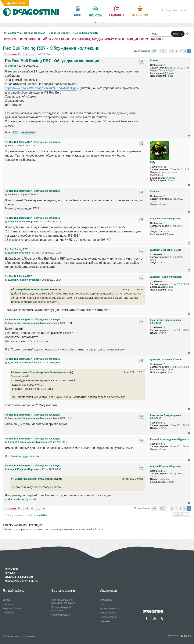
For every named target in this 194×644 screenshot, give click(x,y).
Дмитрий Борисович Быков (166, 250)
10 (165, 65)
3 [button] (172, 51)
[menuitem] (173, 11)
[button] (154, 51)
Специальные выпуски (19, 577)
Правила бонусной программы (61, 609)
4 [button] (176, 51)
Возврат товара (108, 613)
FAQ (152, 162)
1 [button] (165, 51)
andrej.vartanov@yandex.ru (23, 499)
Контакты (105, 621)
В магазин (18, 3)
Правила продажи (61, 615)
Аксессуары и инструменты (22, 581)
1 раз (170, 76)
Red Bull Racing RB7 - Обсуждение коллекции (51, 48)
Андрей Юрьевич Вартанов (166, 219)
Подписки (8, 604)
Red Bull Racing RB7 (16, 249)
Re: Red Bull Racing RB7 (18, 276)
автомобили (28, 132)
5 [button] (181, 51)
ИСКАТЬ (178, 34)
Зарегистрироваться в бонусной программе (63, 601)
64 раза (171, 178)
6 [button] (185, 51)
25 (165, 167)
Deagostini (140, 15)
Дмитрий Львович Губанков (166, 277)
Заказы (7, 600)
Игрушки (10, 573)
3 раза (171, 73)
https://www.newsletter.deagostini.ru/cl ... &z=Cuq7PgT (41, 88)
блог (78, 15)
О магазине (106, 600)
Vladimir (154, 191)
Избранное (9, 613)
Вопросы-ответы (109, 617)
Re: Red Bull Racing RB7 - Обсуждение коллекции (52, 61)
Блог (102, 604)
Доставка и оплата (110, 609)
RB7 (15, 132)
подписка (117, 15)
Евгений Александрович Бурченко (169, 439)
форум (95, 18)
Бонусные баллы (12, 609)
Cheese (154, 60)
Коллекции (11, 569)
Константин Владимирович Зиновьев (165, 321)
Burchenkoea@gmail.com (22, 456)
